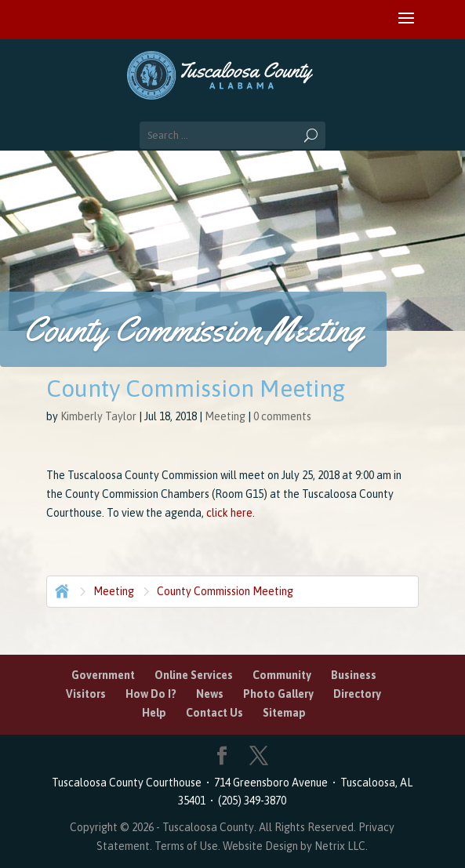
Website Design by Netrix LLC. (295, 846)
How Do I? (151, 694)
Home (60, 590)
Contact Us (214, 713)
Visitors (86, 694)
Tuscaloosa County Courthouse (129, 783)
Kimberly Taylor (98, 416)
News (210, 694)
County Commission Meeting (225, 591)
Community (282, 675)
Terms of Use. (189, 846)
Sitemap (284, 713)
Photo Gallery (278, 694)
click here (229, 513)
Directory (357, 694)
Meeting (225, 416)
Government (103, 675)
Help (154, 713)
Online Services (194, 675)
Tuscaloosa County (208, 827)
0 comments (282, 416)
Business (354, 675)
